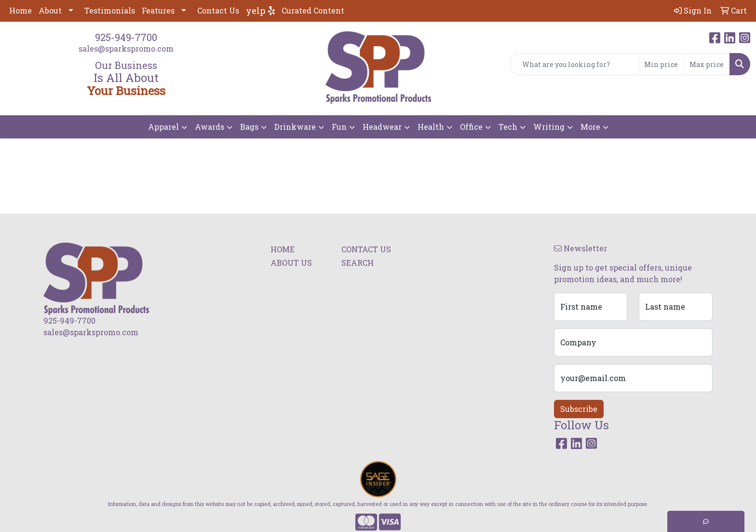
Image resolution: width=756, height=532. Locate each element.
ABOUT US (291, 263)
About (50, 10)
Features (158, 10)
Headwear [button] (382, 127)
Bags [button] (249, 127)
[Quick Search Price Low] (662, 64)
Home (20, 10)
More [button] (590, 127)
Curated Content (313, 10)
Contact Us (218, 10)
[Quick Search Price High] (707, 64)
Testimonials (110, 10)
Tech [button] (508, 127)
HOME (283, 249)
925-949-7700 (126, 37)
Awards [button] (209, 127)
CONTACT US (366, 249)
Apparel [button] (163, 127)
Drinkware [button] (295, 127)
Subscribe (579, 409)
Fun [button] (339, 127)
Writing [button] (549, 127)
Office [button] (471, 127)
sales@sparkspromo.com (126, 48)
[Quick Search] (574, 64)
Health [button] (431, 127)
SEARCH (358, 263)
